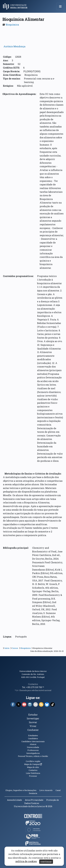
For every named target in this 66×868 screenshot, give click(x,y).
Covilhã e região (33, 761)
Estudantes (33, 735)
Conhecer (33, 730)
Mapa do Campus (33, 764)
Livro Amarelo (46, 790)
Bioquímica (12, 25)
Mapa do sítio (33, 767)
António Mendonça (14, 46)
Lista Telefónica (33, 773)
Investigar (33, 718)
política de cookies (26, 861)
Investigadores (33, 753)
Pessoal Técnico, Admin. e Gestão (33, 756)
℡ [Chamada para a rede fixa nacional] (43, 687)
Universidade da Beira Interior (33, 671)
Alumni (33, 744)
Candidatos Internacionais (33, 741)
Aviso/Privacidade (34, 800)
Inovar (33, 722)
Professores (33, 750)
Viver (33, 726)
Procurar (33, 776)
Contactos (33, 684)
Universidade (33, 747)
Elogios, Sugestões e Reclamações (21, 790)
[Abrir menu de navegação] (60, 6)
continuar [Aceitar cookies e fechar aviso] (46, 862)
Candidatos (33, 738)
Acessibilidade (15, 800)
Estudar (33, 715)
